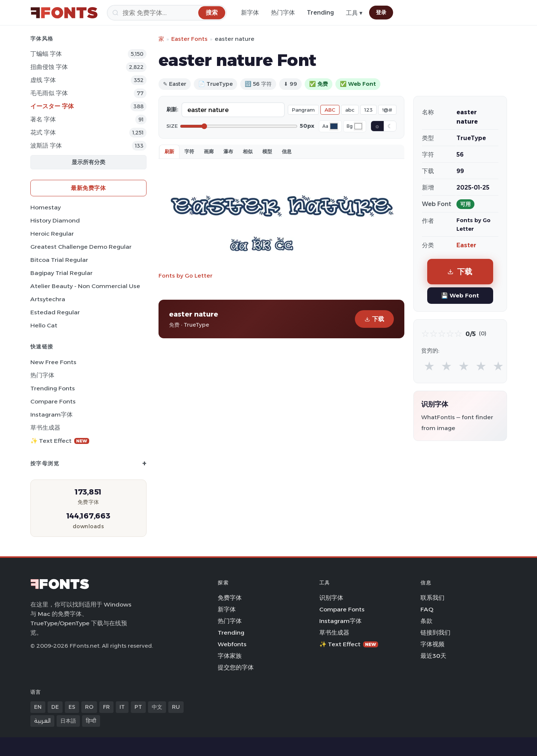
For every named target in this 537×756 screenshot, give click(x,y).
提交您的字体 (236, 667)
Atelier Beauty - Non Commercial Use (85, 286)
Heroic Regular (52, 234)
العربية (42, 721)
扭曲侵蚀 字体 (49, 67)
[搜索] (167, 13)
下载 (374, 319)
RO (89, 707)
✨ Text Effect (60, 441)
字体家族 (230, 656)
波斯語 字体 (46, 146)
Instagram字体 (52, 415)
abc (350, 110)
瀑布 (228, 151)
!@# (387, 110)
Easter (466, 245)
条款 (426, 621)
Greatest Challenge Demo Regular (81, 247)
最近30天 (433, 656)
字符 (189, 151)
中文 (157, 707)
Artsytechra (48, 299)
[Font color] (334, 126)
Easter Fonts (189, 39)
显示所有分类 (88, 162)
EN (38, 707)
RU (176, 707)
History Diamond (55, 220)
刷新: (172, 109)
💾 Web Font (460, 295)
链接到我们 (435, 633)
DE (55, 707)
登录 (381, 12)
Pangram (303, 110)
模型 (267, 151)
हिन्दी (91, 721)
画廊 (209, 151)
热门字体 (283, 13)
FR (106, 707)
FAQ (427, 609)
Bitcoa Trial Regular (59, 260)
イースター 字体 (52, 106)
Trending (320, 13)
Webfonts (232, 644)
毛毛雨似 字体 (49, 93)
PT (138, 707)
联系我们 (432, 598)
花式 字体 (43, 132)
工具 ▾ (354, 13)
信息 (287, 151)
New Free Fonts (53, 362)
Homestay (46, 207)
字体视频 (432, 644)
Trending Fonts (53, 388)
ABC (330, 110)
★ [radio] (429, 366)
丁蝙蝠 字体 (46, 54)
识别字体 (331, 598)
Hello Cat (44, 325)
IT (122, 707)
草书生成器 (45, 428)
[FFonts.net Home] (64, 13)
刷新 (169, 151)
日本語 (68, 721)
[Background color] (358, 126)
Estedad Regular (55, 312)
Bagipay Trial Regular (61, 273)
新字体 (250, 13)
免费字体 (230, 598)
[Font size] (239, 126)
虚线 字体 (43, 80)
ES (72, 707)
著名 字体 (43, 119)
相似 (248, 151)
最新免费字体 (88, 188)
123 (368, 110)
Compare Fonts (53, 401)
